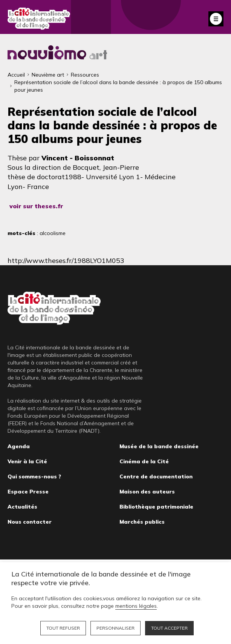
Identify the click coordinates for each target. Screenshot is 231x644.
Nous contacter (30, 522)
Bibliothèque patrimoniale (156, 507)
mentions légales (136, 606)
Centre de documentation (156, 476)
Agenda (19, 446)
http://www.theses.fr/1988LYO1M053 (66, 261)
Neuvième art (48, 75)
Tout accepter (169, 628)
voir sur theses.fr (36, 206)
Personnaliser (115, 628)
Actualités (22, 507)
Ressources (85, 75)
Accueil (16, 75)
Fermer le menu (216, 19)
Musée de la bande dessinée (159, 446)
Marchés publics (142, 522)
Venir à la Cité (27, 461)
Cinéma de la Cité (144, 461)
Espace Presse (28, 492)
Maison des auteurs (147, 492)
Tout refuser (63, 628)
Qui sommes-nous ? (34, 476)
